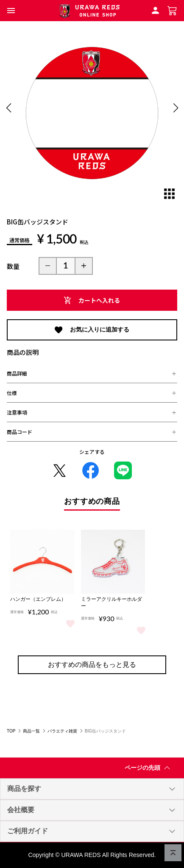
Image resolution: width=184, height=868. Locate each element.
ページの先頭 (149, 769)
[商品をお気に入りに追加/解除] (70, 623)
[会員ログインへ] (155, 10)
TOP (11, 731)
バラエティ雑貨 (62, 731)
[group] (92, 113)
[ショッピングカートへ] (172, 10)
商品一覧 (31, 731)
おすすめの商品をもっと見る (92, 665)
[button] (11, 11)
